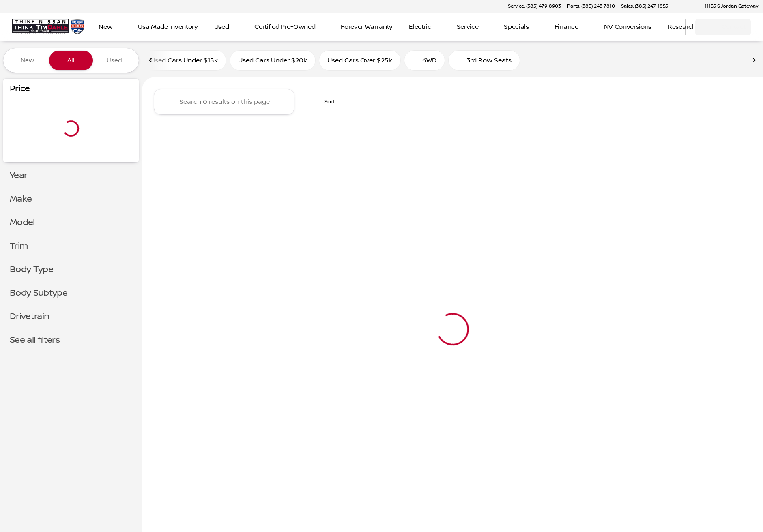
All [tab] (71, 60)
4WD (424, 60)
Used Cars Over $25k (360, 60)
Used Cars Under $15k (184, 60)
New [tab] (27, 60)
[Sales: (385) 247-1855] (645, 6)
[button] (686, 6)
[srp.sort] (325, 102)
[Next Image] (754, 60)
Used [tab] (114, 60)
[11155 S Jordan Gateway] (728, 6)
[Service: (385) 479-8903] (534, 6)
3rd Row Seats (484, 60)
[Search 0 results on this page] (224, 102)
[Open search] (669, 27)
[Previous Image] (151, 60)
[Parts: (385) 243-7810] (591, 6)
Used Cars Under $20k (273, 60)
